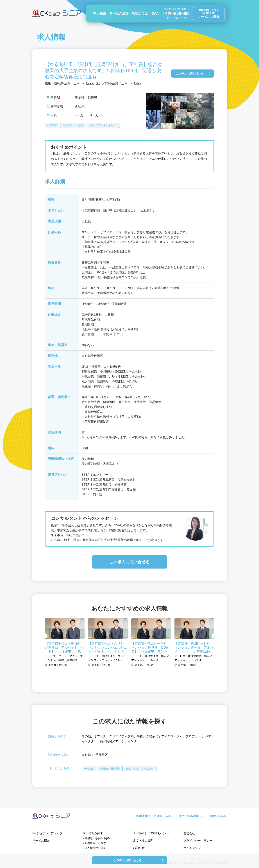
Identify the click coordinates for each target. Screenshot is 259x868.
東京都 (86, 755)
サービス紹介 (119, 13)
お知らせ (139, 848)
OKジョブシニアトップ (47, 833)
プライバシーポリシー (198, 841)
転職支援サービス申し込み (154, 816)
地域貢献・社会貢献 (73, 125)
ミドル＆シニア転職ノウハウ (152, 833)
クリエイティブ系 (121, 736)
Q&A (155, 13)
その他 (86, 736)
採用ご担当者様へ (190, 816)
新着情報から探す (95, 843)
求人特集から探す (95, 848)
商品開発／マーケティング (118, 741)
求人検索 (100, 13)
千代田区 (102, 755)
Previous (45, 636)
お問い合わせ (218, 816)
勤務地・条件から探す (98, 838)
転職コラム (140, 13)
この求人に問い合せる (129, 562)
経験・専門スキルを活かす (103, 125)
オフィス (100, 736)
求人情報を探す (93, 833)
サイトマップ (192, 848)
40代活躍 (52, 125)
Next (214, 636)
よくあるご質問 (143, 841)
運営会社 (189, 833)
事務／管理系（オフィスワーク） (160, 736)
